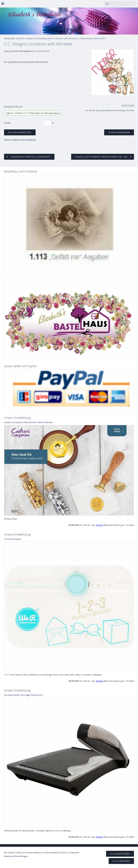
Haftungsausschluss (41, 848)
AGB (11, 848)
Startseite (20, 39)
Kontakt (70, 848)
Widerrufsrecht (100, 848)
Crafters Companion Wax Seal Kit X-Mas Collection (29, 422)
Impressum (58, 848)
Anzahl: (7, 123)
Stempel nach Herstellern (67, 39)
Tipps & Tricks (84, 848)
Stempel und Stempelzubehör (40, 39)
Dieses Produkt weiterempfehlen (20, 140)
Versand (103, 110)
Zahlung (125, 848)
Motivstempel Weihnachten (93, 39)
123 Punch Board (12, 539)
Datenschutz (22, 848)
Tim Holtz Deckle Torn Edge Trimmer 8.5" (24, 695)
